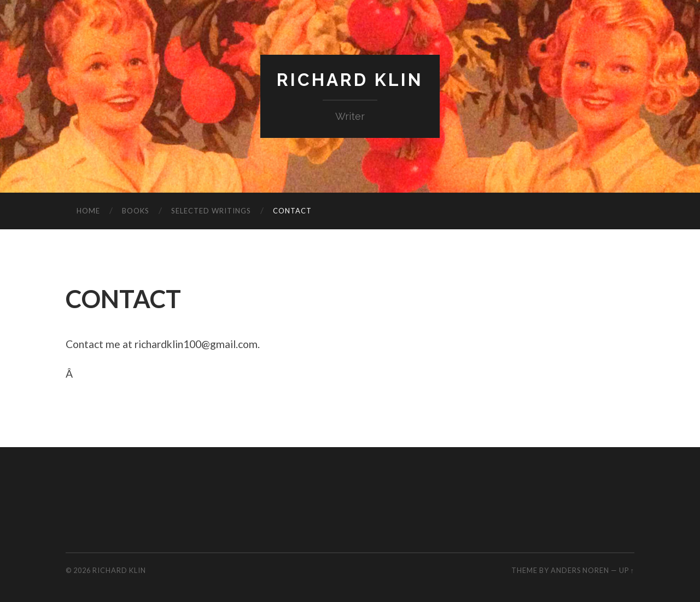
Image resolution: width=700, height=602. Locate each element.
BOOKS (136, 211)
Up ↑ (627, 570)
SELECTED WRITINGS (211, 211)
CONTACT (292, 211)
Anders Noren (580, 570)
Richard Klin (350, 80)
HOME (88, 211)
